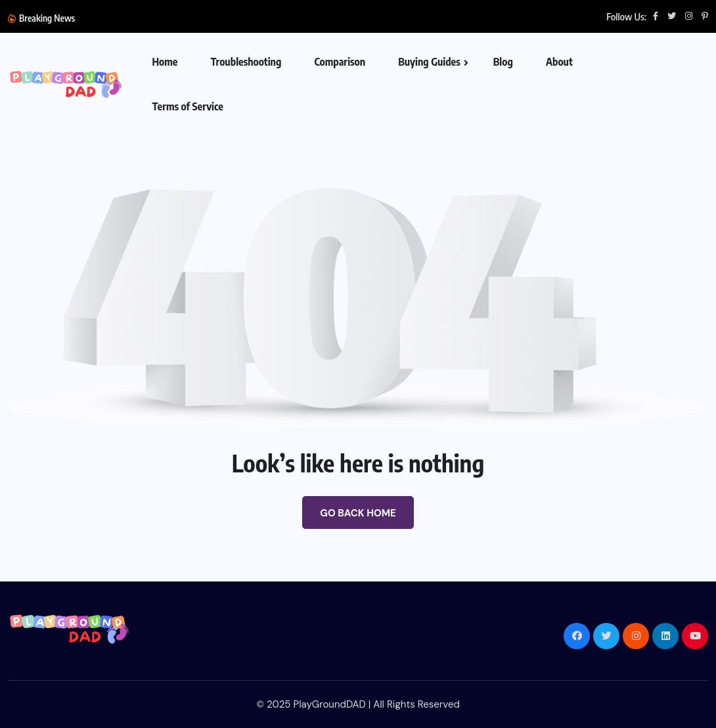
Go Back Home (358, 513)
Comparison (340, 62)
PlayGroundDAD (329, 704)
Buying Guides (429, 62)
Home (165, 62)
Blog (503, 62)
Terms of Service (188, 106)
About (559, 62)
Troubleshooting (246, 62)
